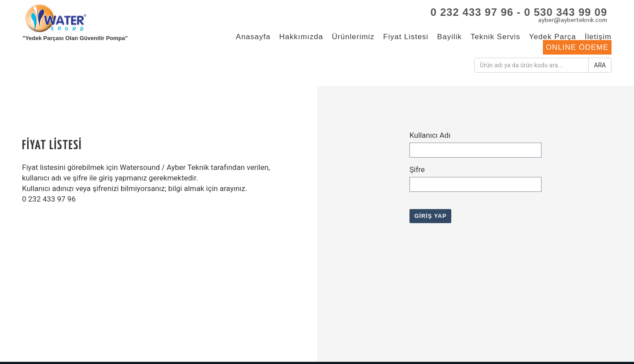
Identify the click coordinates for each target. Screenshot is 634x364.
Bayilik (450, 37)
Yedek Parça (553, 37)
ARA (600, 65)
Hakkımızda (301, 37)
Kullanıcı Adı (430, 135)
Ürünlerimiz (353, 37)
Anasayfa (253, 37)
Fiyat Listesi (406, 37)
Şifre (417, 169)
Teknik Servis (496, 37)
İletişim (598, 37)
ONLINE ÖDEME (577, 47)
